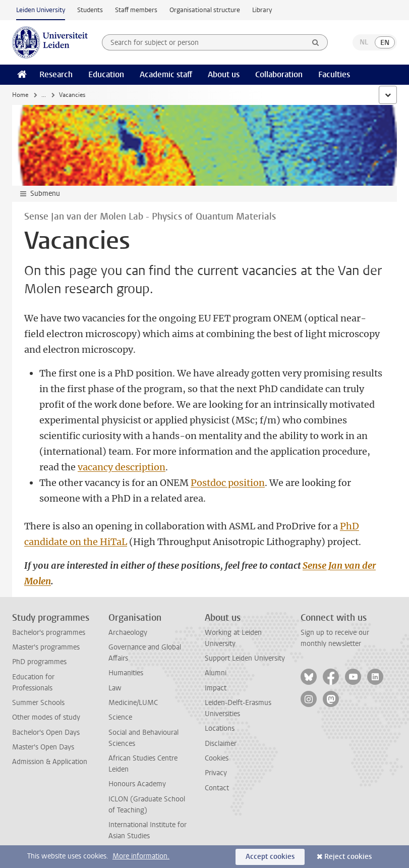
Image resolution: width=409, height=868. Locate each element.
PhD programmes (39, 662)
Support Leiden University (245, 658)
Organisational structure (205, 10)
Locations (220, 728)
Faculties (334, 74)
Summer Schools (38, 703)
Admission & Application (50, 762)
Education (106, 74)
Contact (217, 788)
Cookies (217, 758)
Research (56, 74)
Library (262, 10)
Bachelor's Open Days (46, 733)
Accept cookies (270, 857)
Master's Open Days (43, 747)
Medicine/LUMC (133, 703)
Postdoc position (228, 483)
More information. (141, 856)
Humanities (126, 673)
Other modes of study (46, 717)
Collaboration (279, 74)
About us (224, 74)
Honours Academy (137, 784)
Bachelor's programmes (49, 633)
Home (20, 95)
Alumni (216, 673)
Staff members (136, 10)
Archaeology (128, 633)
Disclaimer (221, 744)
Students (90, 10)
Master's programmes (46, 647)
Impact (216, 688)
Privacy (216, 773)
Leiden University (41, 10)
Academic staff (166, 74)
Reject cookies (348, 857)
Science (120, 717)
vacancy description (122, 467)
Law (115, 688)
